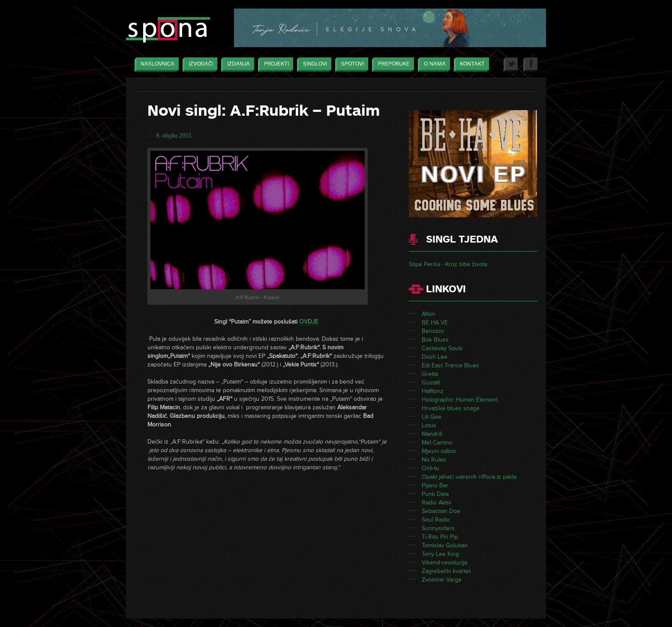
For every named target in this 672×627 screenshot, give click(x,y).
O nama (433, 64)
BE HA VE (435, 322)
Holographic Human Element (460, 400)
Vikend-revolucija (444, 562)
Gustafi (431, 382)
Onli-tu (430, 468)
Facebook (530, 64)
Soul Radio (436, 520)
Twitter (511, 64)
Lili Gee (432, 417)
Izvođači (199, 64)
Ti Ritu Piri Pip (440, 537)
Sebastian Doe (441, 511)
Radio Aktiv (436, 502)
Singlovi (313, 64)
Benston (433, 331)
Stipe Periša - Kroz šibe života (448, 264)
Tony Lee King (440, 554)
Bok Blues (435, 340)
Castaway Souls (442, 348)
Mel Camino (437, 442)
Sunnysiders (438, 528)
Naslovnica (155, 64)
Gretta (430, 374)
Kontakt (470, 64)
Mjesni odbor (439, 451)
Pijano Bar (435, 485)
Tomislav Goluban (445, 545)
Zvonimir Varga (441, 580)
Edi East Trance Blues (450, 365)
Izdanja (236, 64)
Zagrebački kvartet (446, 571)
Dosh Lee (435, 357)
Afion (429, 314)
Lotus (429, 425)
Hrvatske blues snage (451, 408)
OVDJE (309, 322)
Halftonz (433, 391)
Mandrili (432, 434)
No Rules (434, 460)
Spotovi (350, 64)
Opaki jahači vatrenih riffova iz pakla (469, 477)
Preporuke (392, 64)
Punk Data (435, 494)
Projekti (274, 64)
